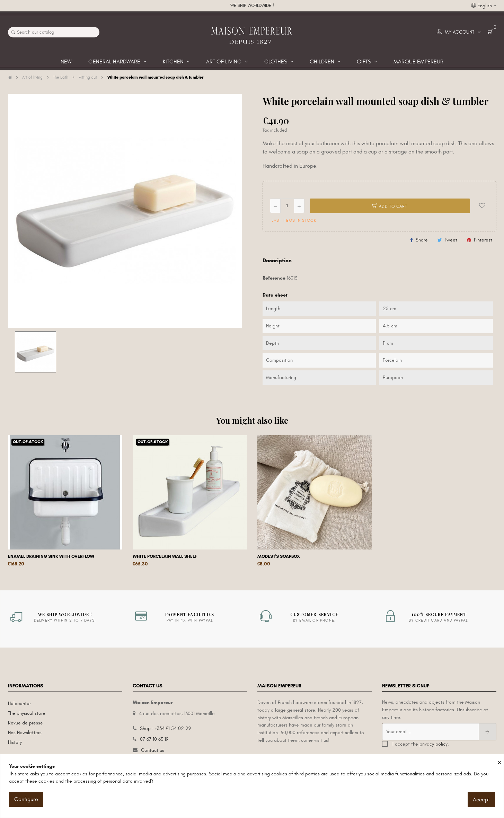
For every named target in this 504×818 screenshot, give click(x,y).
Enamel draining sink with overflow (51, 556)
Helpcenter (19, 703)
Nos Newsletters (25, 733)
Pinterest (483, 240)
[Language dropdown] (484, 6)
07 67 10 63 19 (154, 739)
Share (422, 240)
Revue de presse (25, 723)
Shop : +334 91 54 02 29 (165, 728)
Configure (26, 799)
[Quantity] (287, 206)
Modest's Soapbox (279, 556)
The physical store (27, 713)
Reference (274, 278)
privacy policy (434, 744)
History (15, 742)
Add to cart (390, 206)
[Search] (54, 32)
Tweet (451, 240)
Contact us (153, 750)
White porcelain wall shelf (165, 556)
